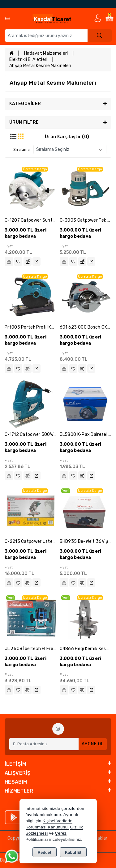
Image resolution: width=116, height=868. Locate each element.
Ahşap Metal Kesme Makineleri (40, 66)
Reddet (45, 853)
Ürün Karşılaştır (67, 137)
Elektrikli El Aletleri (28, 60)
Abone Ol (93, 744)
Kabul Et (73, 853)
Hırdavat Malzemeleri (46, 53)
